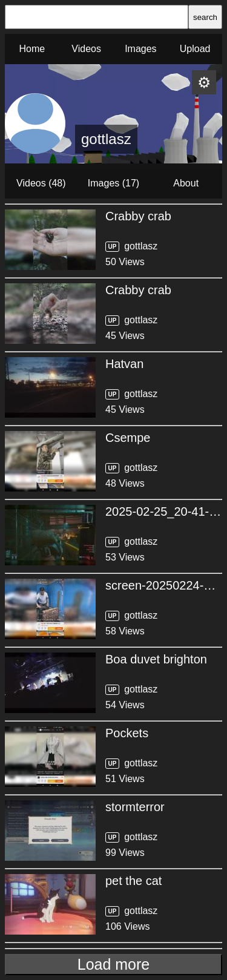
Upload (195, 49)
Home (32, 49)
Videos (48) (41, 183)
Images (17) (113, 183)
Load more (114, 964)
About (186, 183)
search (205, 17)
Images (140, 49)
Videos (86, 49)
